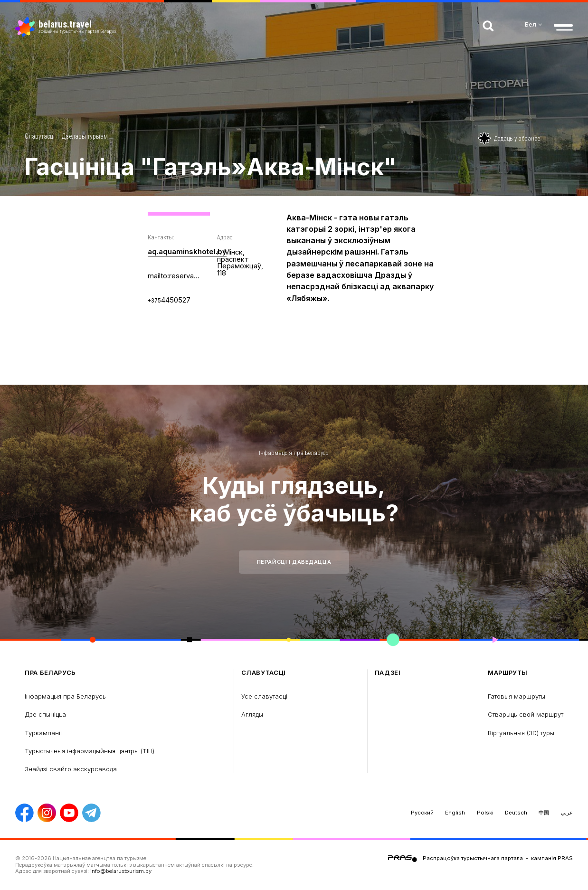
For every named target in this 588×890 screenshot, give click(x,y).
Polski (485, 813)
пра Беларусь (50, 673)
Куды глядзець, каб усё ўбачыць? (294, 499)
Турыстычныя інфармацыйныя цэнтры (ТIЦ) (90, 751)
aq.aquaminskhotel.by (186, 251)
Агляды (252, 714)
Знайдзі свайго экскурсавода (71, 769)
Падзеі (388, 673)
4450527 (169, 299)
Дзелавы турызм (85, 136)
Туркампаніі (43, 733)
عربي (567, 813)
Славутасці (40, 136)
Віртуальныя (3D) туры (521, 733)
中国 (544, 813)
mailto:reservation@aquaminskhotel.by (175, 276)
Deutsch (516, 813)
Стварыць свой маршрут (526, 714)
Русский (422, 813)
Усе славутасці (264, 696)
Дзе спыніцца (45, 714)
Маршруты (508, 673)
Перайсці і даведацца (294, 562)
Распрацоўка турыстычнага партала (473, 858)
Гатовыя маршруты (517, 696)
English (455, 813)
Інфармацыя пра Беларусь (294, 453)
